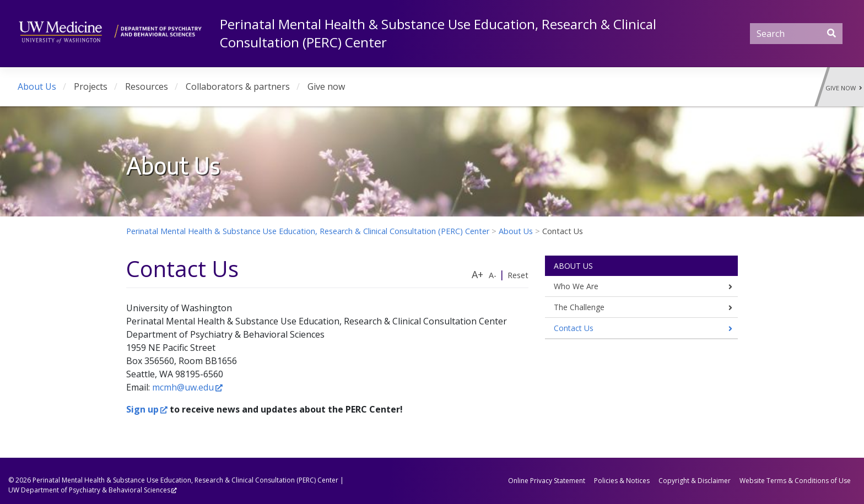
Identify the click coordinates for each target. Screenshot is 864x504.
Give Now (844, 88)
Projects (91, 86)
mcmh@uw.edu (183, 387)
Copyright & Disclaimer (695, 481)
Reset (518, 275)
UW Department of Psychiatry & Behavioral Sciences (89, 490)
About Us (37, 86)
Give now (326, 86)
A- (493, 275)
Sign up (142, 409)
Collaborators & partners (238, 86)
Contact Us (574, 328)
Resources (147, 86)
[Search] (796, 34)
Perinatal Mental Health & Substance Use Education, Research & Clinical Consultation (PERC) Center (185, 480)
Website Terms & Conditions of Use (795, 481)
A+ (477, 274)
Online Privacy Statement (547, 481)
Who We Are (576, 286)
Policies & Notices (622, 481)
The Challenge (579, 307)
